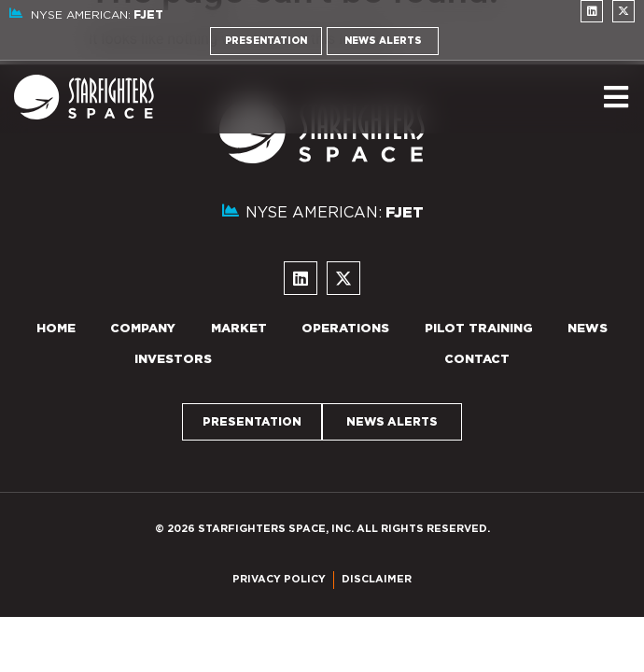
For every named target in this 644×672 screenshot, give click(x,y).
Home (56, 329)
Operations (345, 329)
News (588, 329)
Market (239, 329)
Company (143, 329)
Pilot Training (479, 329)
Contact (477, 360)
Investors (173, 360)
